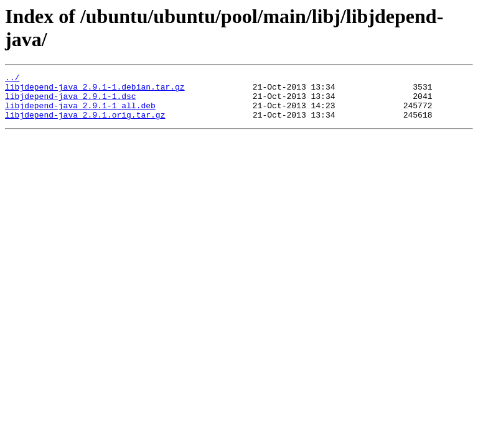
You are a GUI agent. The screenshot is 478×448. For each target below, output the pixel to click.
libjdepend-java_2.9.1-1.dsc (71, 101)
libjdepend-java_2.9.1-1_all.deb (80, 113)
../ (12, 79)
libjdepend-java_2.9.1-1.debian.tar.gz (95, 90)
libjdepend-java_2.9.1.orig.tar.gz (85, 124)
